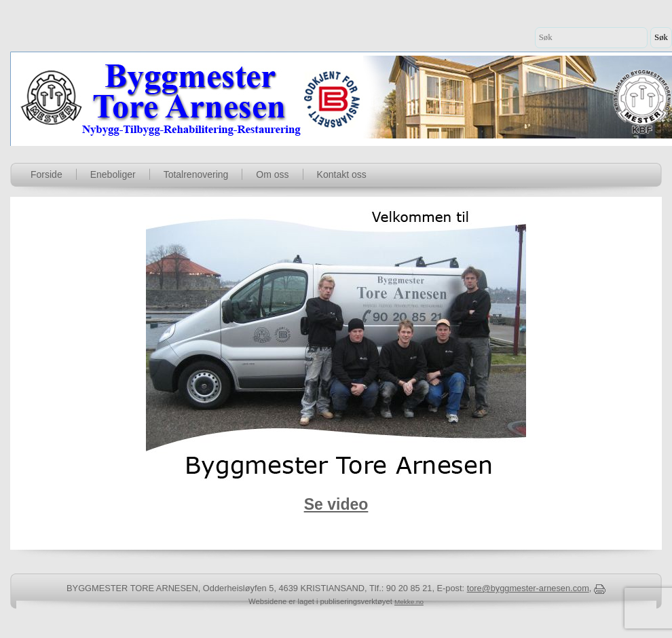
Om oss (272, 174)
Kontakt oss (342, 174)
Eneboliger (113, 174)
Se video (336, 504)
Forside (46, 174)
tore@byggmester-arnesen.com (528, 588)
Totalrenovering (196, 174)
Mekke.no (409, 602)
